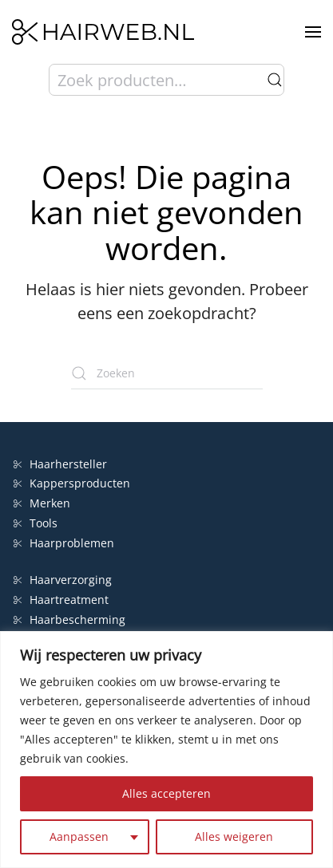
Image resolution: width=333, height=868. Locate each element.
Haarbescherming (69, 619)
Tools (36, 523)
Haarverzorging (63, 580)
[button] (313, 32)
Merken (42, 503)
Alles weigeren (234, 836)
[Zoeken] (167, 373)
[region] (166, 750)
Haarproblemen (64, 543)
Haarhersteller (60, 464)
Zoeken (275, 80)
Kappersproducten (72, 483)
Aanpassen (79, 836)
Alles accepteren (166, 793)
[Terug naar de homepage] (103, 32)
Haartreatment (61, 600)
